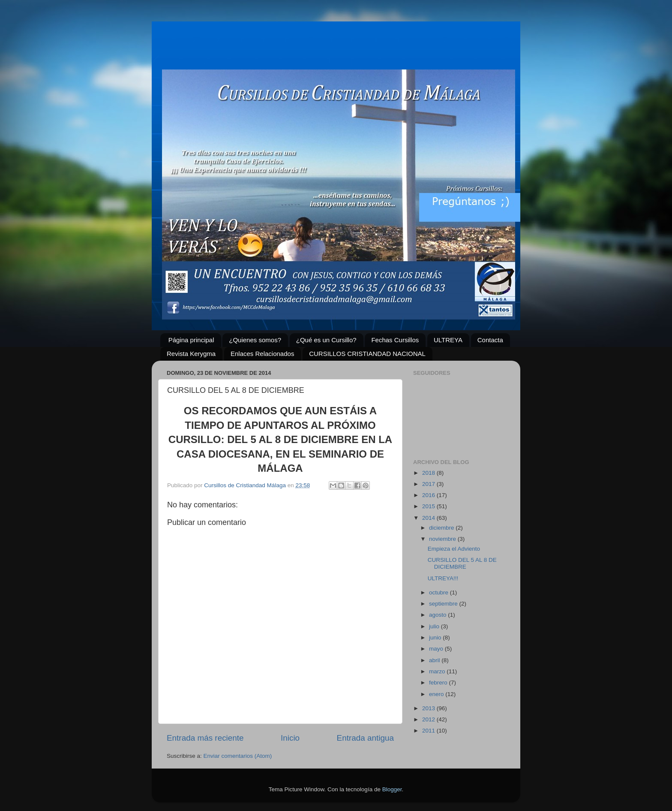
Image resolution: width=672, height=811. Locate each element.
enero (437, 694)
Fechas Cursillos (395, 340)
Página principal (191, 340)
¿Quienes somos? (255, 340)
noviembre (443, 539)
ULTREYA (448, 340)
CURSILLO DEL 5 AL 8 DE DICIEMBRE (462, 563)
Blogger (392, 789)
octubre (439, 592)
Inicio (290, 738)
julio (435, 626)
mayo (437, 649)
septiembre (444, 604)
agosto (438, 615)
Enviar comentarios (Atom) (238, 756)
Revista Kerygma (191, 354)
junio (436, 638)
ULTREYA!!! (443, 578)
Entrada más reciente (205, 738)
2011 (429, 731)
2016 (429, 495)
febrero (439, 683)
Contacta (490, 340)
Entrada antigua (365, 738)
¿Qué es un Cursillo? (326, 340)
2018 (429, 473)
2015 (429, 506)
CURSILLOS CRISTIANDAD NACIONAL (367, 354)
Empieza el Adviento (454, 549)
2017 (429, 484)
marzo (438, 671)
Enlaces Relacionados (262, 354)
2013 (429, 708)
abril (435, 660)
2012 (429, 719)
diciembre (442, 528)
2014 (429, 518)
